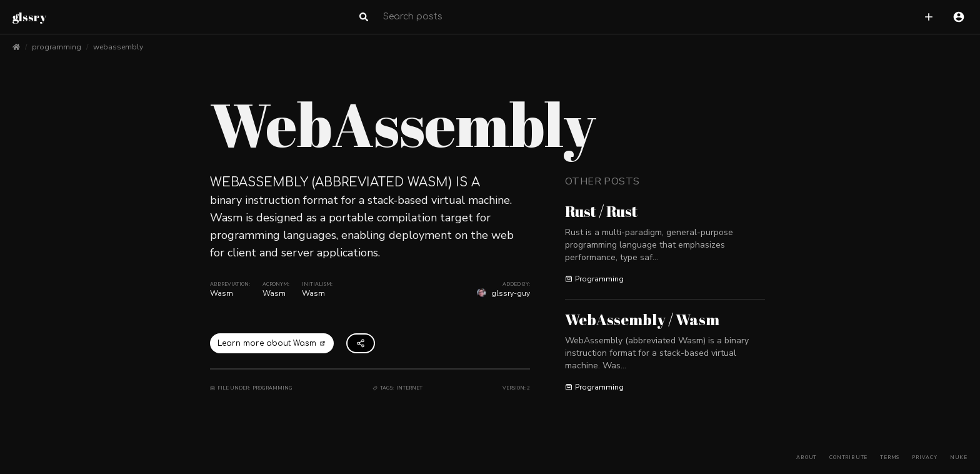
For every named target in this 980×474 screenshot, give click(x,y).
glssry (29, 17)
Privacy (925, 457)
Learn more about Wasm (272, 343)
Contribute (848, 457)
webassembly (118, 47)
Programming (272, 388)
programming (57, 47)
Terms (890, 457)
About (807, 457)
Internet (409, 388)
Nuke (959, 457)
